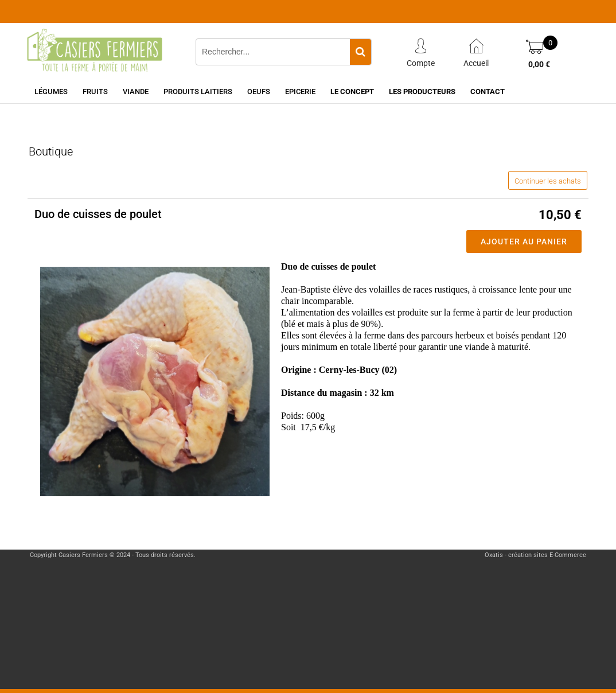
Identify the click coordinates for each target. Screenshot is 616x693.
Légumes (51, 92)
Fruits (95, 92)
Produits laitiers (198, 92)
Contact (488, 92)
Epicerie (300, 92)
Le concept (352, 92)
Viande (136, 92)
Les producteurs (422, 92)
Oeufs (259, 92)
